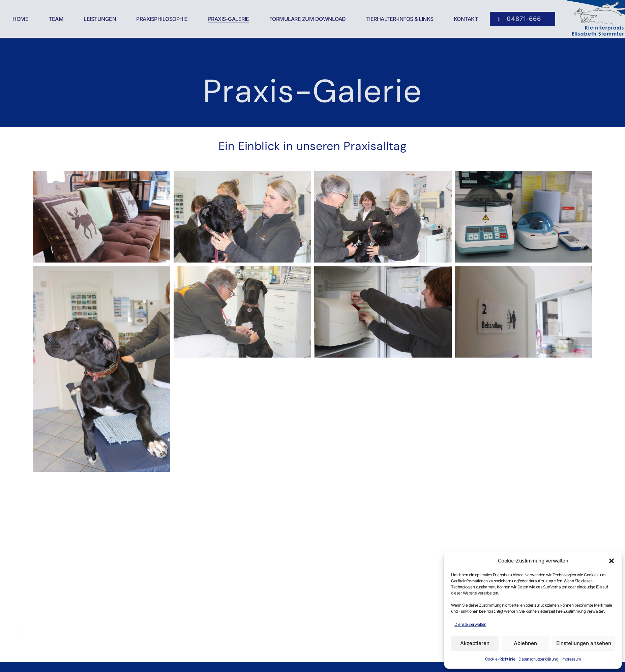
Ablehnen (525, 643)
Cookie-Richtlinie (500, 659)
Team (56, 19)
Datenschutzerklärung (538, 659)
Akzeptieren (475, 643)
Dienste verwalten (470, 624)
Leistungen (100, 19)
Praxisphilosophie (162, 19)
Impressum (571, 659)
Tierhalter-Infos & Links (400, 19)
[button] (612, 561)
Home (20, 19)
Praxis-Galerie (229, 19)
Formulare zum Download (308, 19)
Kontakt (466, 19)
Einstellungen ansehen (584, 643)
